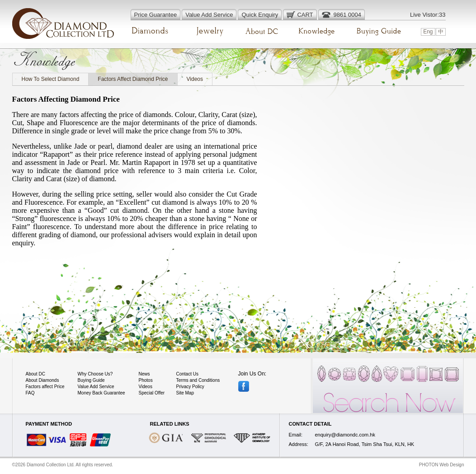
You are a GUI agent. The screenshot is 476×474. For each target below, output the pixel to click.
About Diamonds (42, 380)
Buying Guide (91, 380)
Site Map (185, 393)
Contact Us (187, 374)
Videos (195, 79)
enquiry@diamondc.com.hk (345, 435)
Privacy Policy (190, 387)
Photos (146, 380)
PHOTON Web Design (442, 465)
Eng (428, 32)
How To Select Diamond (51, 79)
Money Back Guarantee (101, 393)
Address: (299, 444)
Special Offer (152, 393)
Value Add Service (96, 387)
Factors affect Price (45, 387)
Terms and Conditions (198, 380)
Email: (296, 435)
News (144, 374)
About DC (35, 374)
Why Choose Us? (95, 374)
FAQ (30, 393)
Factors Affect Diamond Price (133, 79)
